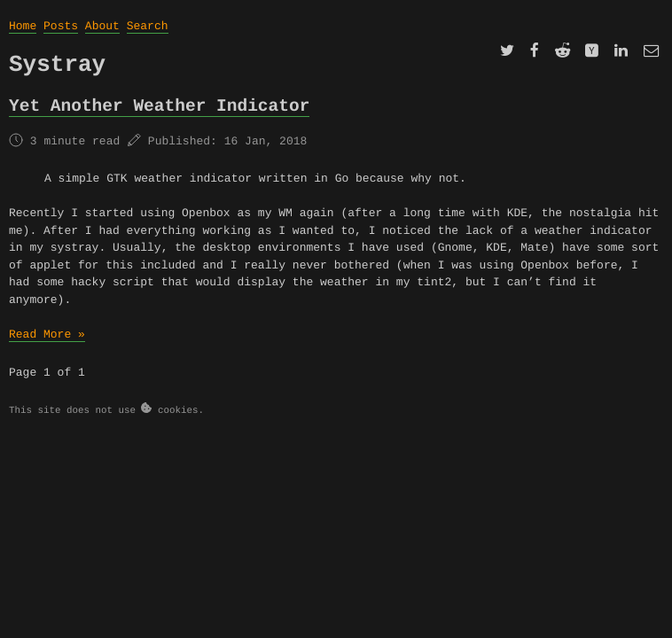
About (102, 26)
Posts (61, 26)
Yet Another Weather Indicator (159, 106)
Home (23, 26)
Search (148, 26)
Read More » (47, 335)
